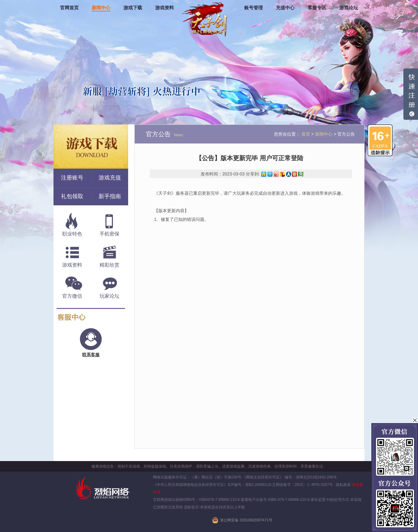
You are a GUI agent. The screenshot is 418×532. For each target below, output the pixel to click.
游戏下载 (133, 8)
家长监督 (318, 500)
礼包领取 (72, 196)
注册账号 (72, 178)
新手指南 (110, 196)
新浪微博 (276, 174)
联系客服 (91, 355)
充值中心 (285, 8)
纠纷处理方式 (338, 500)
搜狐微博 (282, 174)
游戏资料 (165, 8)
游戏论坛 (349, 8)
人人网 (289, 174)
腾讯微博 (270, 174)
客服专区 (317, 8)
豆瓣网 (301, 174)
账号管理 (253, 8)
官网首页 (69, 8)
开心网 (295, 174)
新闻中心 (101, 8)
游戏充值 (110, 178)
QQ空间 (264, 174)
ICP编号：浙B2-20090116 (249, 485)
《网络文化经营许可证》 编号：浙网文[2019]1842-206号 (289, 477)
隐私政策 (343, 485)
